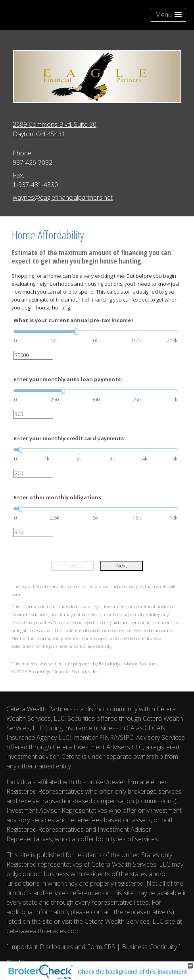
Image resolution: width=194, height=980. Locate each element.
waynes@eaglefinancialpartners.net (63, 197)
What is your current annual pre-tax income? (74, 320)
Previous (73, 565)
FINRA (109, 737)
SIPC (127, 737)
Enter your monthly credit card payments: (69, 438)
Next (122, 565)
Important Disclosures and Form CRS (62, 947)
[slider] (96, 332)
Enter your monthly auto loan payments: (68, 379)
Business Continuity (149, 947)
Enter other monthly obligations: (58, 497)
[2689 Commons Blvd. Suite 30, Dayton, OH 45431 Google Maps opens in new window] (55, 129)
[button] (168, 15)
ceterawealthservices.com (43, 931)
